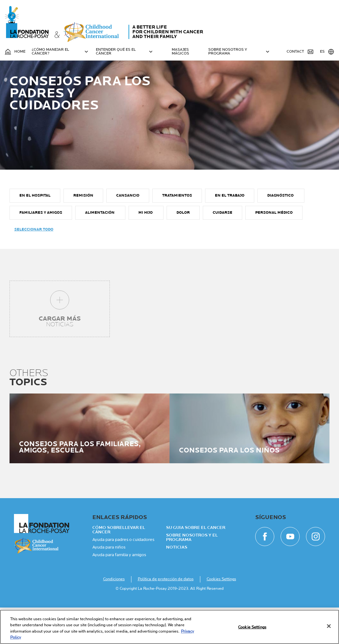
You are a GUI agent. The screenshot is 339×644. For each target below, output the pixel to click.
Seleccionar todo (34, 266)
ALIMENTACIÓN (100, 249)
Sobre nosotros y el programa (192, 574)
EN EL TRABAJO (230, 232)
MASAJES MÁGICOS (180, 52)
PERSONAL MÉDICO (274, 249)
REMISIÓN (83, 232)
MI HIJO (146, 249)
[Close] (329, 626)
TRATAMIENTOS (177, 232)
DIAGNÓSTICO (281, 232)
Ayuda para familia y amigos (119, 591)
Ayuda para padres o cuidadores (123, 576)
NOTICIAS (177, 584)
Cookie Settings (252, 627)
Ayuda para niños (109, 584)
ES (327, 52)
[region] (169, 627)
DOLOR (183, 249)
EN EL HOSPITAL (35, 232)
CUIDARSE (223, 249)
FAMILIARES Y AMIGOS (41, 249)
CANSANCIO (128, 232)
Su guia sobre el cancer (196, 564)
